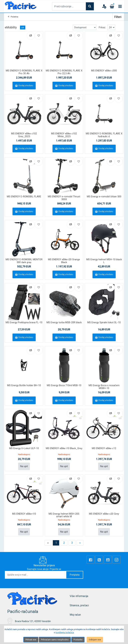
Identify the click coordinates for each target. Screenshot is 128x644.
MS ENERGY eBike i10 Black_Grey (64, 448)
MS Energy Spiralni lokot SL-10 (104, 322)
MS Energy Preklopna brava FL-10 (24, 322)
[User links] (104, 6)
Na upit (24, 466)
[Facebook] (90, 560)
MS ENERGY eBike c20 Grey (104, 514)
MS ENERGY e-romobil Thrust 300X (64, 198)
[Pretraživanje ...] (69, 6)
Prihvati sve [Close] (31, 640)
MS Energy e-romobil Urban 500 (104, 197)
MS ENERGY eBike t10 (24, 514)
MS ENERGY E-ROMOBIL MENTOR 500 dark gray (24, 261)
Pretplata (75, 575)
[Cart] (112, 6)
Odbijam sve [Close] (95, 640)
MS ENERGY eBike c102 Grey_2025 (24, 135)
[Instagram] (116, 560)
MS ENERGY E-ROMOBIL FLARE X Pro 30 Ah (24, 72)
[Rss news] (99, 560)
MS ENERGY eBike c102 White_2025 (64, 135)
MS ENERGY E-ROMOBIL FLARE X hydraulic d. (104, 135)
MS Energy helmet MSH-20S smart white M (64, 515)
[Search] (90, 6)
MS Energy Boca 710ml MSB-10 (64, 385)
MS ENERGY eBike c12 (104, 448)
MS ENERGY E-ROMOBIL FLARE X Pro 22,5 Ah (64, 72)
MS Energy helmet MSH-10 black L (104, 261)
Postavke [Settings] (78, 640)
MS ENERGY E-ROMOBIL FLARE (24, 197)
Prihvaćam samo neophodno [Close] (55, 640)
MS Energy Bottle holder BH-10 (24, 385)
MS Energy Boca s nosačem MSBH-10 (104, 387)
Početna (14, 17)
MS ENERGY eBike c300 (104, 71)
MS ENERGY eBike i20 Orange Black (64, 261)
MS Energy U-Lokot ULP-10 (24, 448)
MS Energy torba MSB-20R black (64, 322)
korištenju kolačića (65, 632)
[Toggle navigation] (120, 6)
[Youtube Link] (108, 560)
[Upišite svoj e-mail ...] (36, 575)
